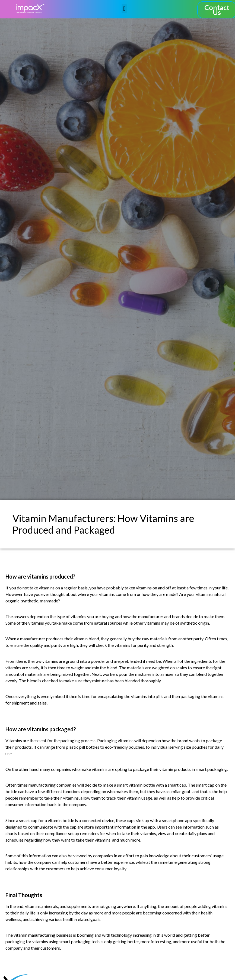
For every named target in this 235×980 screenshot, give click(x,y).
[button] (124, 9)
